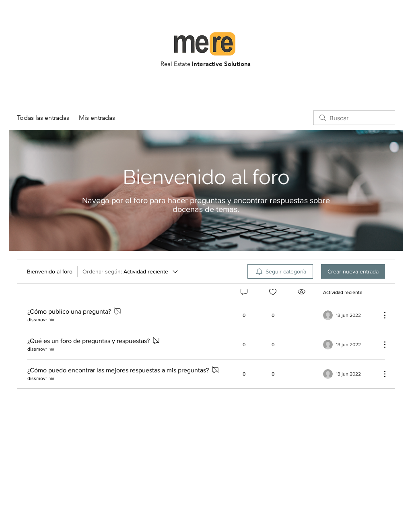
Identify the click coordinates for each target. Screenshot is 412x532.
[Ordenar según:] (131, 271)
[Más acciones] (381, 315)
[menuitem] (280, 271)
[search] (354, 118)
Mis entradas (97, 118)
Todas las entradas (43, 118)
